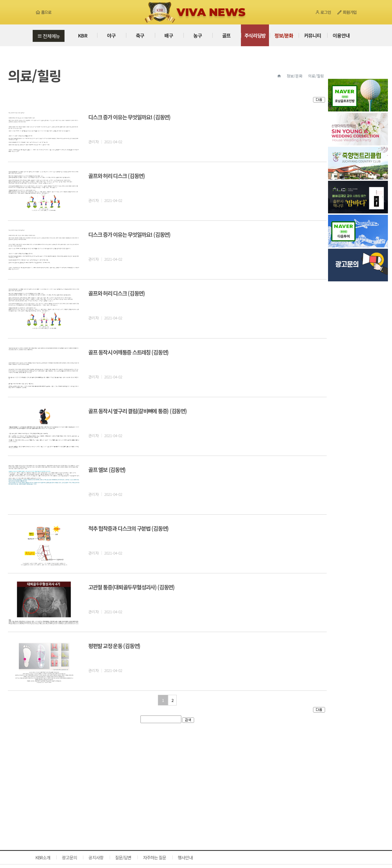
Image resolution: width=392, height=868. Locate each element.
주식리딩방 (255, 35)
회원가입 (347, 12)
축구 (140, 35)
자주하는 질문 (154, 857)
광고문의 (69, 857)
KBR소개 (43, 857)
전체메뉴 (49, 36)
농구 (197, 35)
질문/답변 (123, 857)
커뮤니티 (313, 35)
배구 (169, 35)
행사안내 (185, 857)
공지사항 (96, 857)
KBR (83, 35)
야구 (111, 35)
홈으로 (43, 12)
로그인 (323, 12)
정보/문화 (284, 35)
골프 (226, 35)
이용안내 (341, 35)
